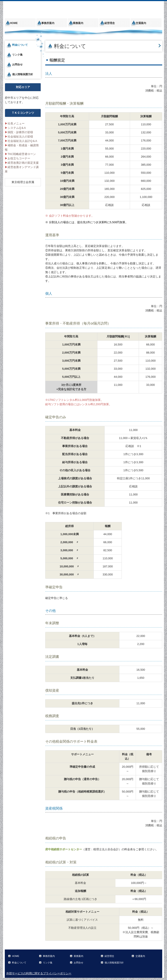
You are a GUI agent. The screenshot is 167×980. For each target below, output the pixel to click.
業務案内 (78, 23)
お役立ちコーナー (18, 158)
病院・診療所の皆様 (19, 132)
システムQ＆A (15, 128)
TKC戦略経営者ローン (20, 154)
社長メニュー (15, 123)
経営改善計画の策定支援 (22, 163)
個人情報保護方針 (23, 74)
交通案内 (141, 23)
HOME (14, 23)
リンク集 (17, 55)
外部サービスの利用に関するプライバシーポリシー (39, 973)
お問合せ (17, 65)
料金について (20, 45)
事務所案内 (48, 23)
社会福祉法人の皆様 (19, 137)
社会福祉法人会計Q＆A (21, 141)
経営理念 (110, 23)
